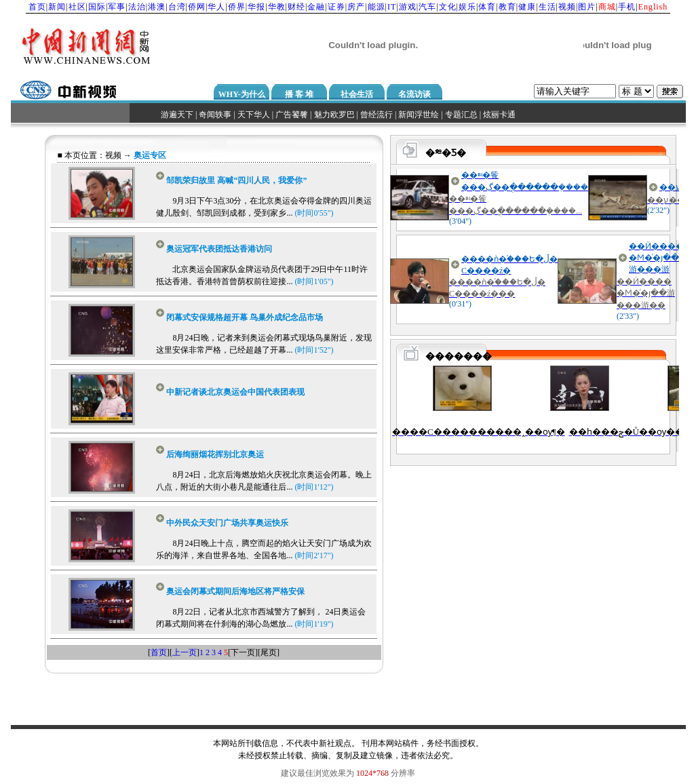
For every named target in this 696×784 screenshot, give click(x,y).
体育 (487, 7)
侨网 (197, 7)
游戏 (408, 7)
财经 (296, 7)
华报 (256, 7)
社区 (77, 7)
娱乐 (467, 7)
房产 (356, 7)
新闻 (57, 7)
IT (392, 7)
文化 (448, 7)
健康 (527, 7)
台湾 (177, 7)
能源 (376, 7)
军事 (117, 7)
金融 (316, 7)
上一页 (185, 652)
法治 (137, 7)
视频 (567, 7)
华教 (277, 7)
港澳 (157, 7)
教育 (507, 7)
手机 (627, 7)
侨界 (237, 7)
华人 (216, 7)
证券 (336, 7)
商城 (607, 7)
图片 (587, 7)
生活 (547, 7)
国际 (97, 7)
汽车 (427, 7)
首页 (37, 7)
